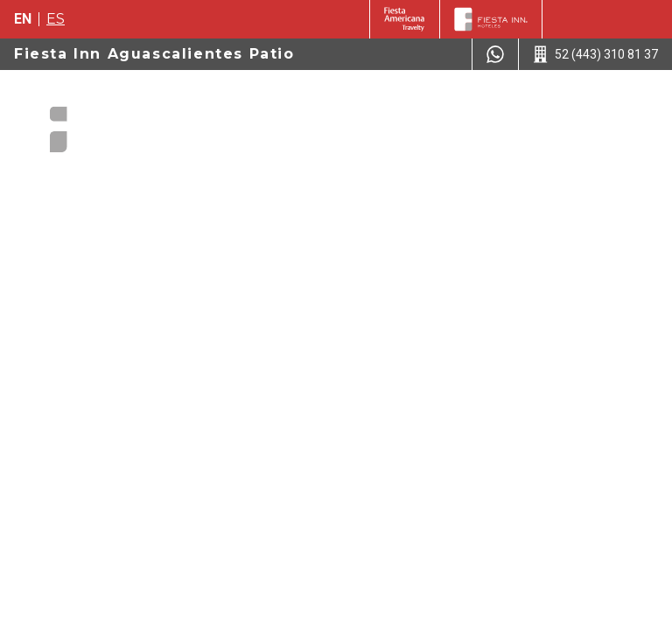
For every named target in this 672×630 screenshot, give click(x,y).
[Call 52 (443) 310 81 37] (595, 54)
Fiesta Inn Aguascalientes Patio (154, 54)
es (56, 19)
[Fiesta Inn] (491, 19)
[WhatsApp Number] (495, 54)
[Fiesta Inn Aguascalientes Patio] (115, 122)
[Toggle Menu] (631, 105)
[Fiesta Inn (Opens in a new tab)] (405, 19)
